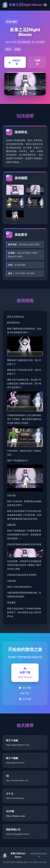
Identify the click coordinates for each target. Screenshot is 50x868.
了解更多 (37, 62)
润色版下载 (15, 62)
